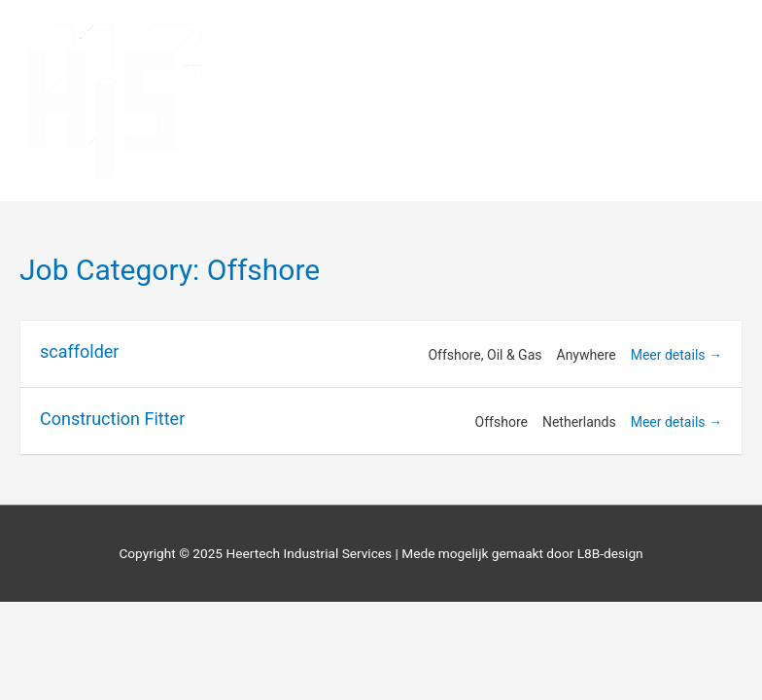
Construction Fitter (112, 419)
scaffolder (79, 351)
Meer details (676, 355)
